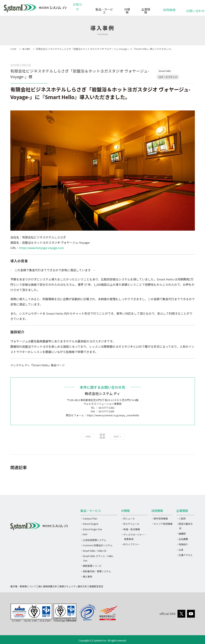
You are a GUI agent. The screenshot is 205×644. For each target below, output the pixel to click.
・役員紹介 (182, 544)
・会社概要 (182, 539)
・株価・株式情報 (130, 529)
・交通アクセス (184, 555)
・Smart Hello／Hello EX (93, 550)
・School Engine (89, 524)
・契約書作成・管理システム (96, 571)
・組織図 (181, 533)
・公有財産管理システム (93, 540)
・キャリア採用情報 (162, 524)
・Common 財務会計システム (96, 545)
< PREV (87, 436)
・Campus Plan (89, 518)
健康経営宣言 (96, 586)
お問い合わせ (193, 9)
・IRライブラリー (130, 544)
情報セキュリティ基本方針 (73, 586)
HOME (14, 49)
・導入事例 (86, 576)
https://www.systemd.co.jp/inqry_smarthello (113, 415)
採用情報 (169, 8)
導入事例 (27, 49)
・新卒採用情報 (160, 518)
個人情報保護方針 (48, 586)
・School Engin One (91, 529)
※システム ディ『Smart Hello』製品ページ (40, 365)
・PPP (84, 534)
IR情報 (127, 9)
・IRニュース (128, 518)
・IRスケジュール (130, 524)
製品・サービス (103, 9)
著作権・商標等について (23, 586)
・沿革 (180, 550)
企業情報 (146, 9)
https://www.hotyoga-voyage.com (43, 248)
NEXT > (117, 436)
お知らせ (78, 9)
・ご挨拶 (181, 518)
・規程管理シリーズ (91, 566)
